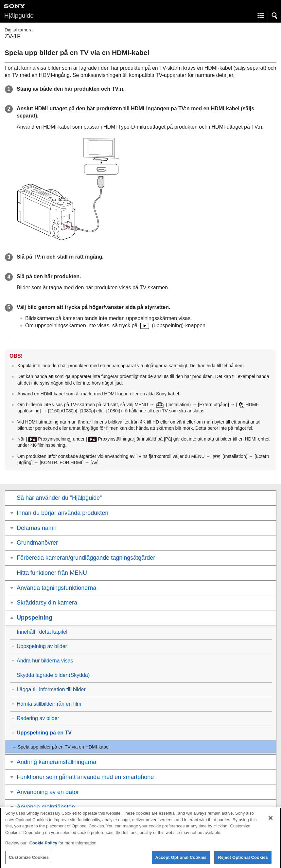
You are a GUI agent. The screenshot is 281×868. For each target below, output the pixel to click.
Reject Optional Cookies (243, 860)
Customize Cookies (29, 860)
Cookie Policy (44, 846)
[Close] (271, 821)
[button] (275, 16)
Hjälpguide (19, 16)
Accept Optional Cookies (181, 860)
